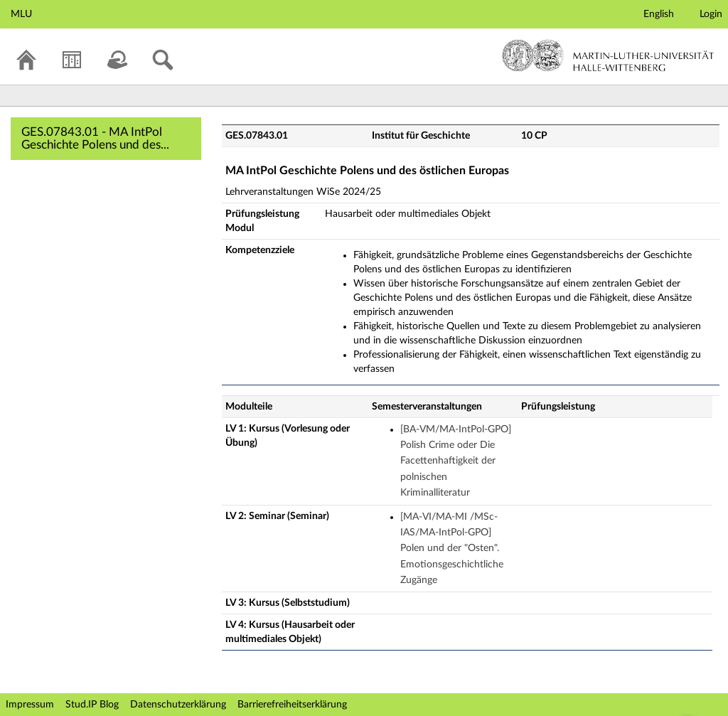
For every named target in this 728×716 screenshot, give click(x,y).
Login (711, 14)
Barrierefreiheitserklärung (292, 705)
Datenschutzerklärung (178, 705)
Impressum (30, 705)
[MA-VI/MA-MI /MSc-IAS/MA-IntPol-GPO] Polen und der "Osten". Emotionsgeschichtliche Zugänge (452, 549)
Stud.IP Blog (92, 705)
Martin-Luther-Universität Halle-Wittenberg (608, 55)
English (659, 14)
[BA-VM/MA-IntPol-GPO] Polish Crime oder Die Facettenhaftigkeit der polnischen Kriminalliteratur (456, 461)
